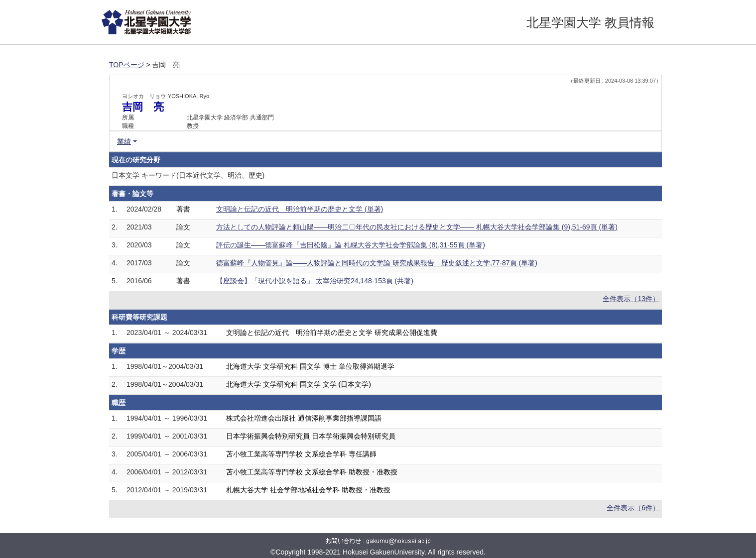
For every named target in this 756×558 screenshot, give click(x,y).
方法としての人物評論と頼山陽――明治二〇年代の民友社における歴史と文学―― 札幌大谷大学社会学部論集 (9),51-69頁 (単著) (417, 227)
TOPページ (127, 65)
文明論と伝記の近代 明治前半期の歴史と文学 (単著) (300, 209)
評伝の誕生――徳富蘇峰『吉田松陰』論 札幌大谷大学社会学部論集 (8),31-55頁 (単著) (351, 245)
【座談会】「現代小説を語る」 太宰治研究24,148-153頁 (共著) (315, 281)
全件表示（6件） (633, 508)
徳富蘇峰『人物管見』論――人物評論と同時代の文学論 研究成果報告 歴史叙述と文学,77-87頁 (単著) (377, 263)
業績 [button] (124, 141)
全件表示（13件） (631, 299)
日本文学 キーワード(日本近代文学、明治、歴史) (188, 175)
